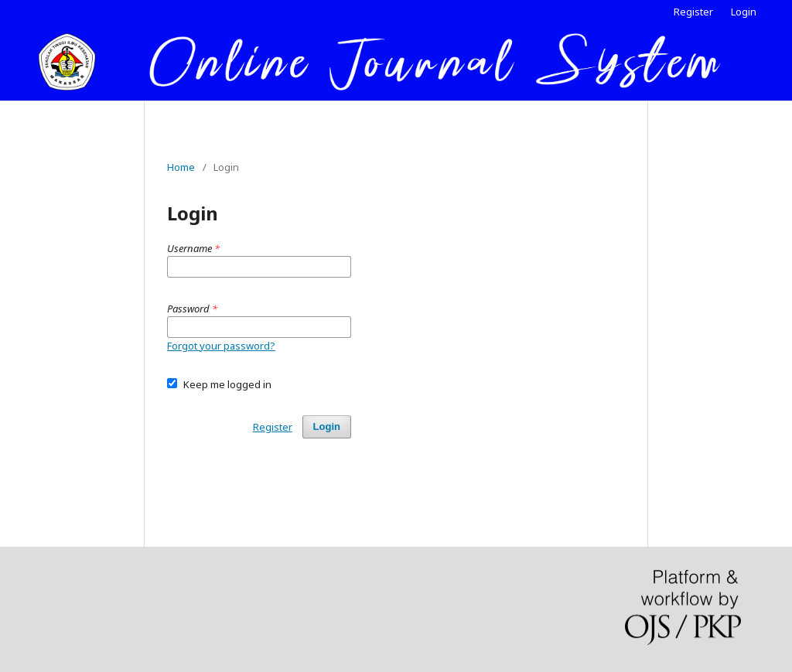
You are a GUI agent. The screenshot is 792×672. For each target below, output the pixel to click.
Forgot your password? (221, 346)
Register (693, 12)
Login (744, 12)
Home (181, 167)
